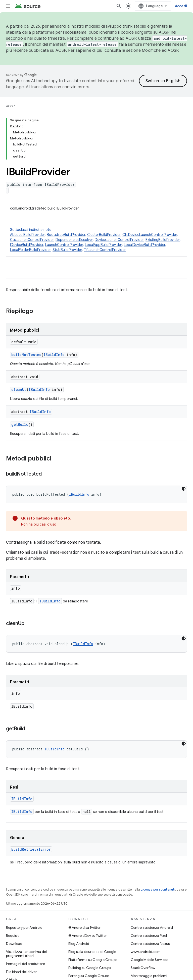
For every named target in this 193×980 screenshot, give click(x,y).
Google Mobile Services (149, 960)
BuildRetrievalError (31, 849)
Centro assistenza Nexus (150, 944)
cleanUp (19, 390)
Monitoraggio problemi (149, 976)
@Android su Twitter (84, 927)
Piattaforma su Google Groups (93, 960)
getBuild (20, 424)
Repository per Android (24, 927)
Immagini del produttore (26, 964)
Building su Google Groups (90, 968)
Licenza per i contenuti (158, 889)
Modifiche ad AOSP (160, 50)
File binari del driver (21, 972)
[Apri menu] (8, 6)
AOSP (10, 106)
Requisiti (13, 936)
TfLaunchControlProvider (105, 250)
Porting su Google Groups (89, 976)
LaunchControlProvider (64, 245)
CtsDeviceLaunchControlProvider (150, 235)
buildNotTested (26, 355)
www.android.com (146, 952)
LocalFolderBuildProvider (30, 250)
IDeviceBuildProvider (27, 245)
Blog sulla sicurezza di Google (92, 952)
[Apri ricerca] (119, 6)
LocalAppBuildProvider (103, 245)
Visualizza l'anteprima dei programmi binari (26, 954)
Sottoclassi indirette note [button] (96, 240)
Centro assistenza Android (152, 927)
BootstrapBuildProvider (66, 235)
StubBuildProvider (67, 250)
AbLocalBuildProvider (27, 235)
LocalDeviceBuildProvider (144, 245)
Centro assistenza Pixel (149, 936)
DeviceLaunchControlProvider (119, 240)
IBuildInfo (54, 355)
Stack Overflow (143, 968)
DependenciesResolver (74, 240)
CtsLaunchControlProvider (32, 240)
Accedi (181, 6)
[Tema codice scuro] (184, 489)
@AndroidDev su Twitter (88, 936)
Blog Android (79, 944)
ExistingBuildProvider (163, 240)
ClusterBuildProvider (104, 235)
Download (14, 944)
